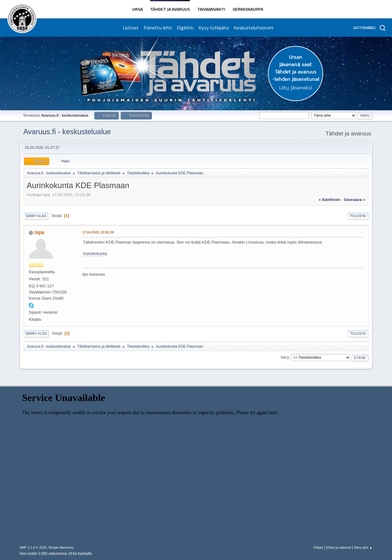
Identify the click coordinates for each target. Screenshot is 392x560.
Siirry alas (36, 216)
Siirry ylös (36, 334)
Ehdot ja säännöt (339, 547)
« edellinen (329, 200)
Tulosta (358, 216)
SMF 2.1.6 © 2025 (33, 547)
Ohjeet (318, 547)
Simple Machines (61, 547)
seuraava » (355, 200)
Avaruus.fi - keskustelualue (67, 132)
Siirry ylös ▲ (363, 547)
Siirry (285, 358)
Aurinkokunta (95, 254)
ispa (39, 232)
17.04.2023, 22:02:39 (98, 232)
